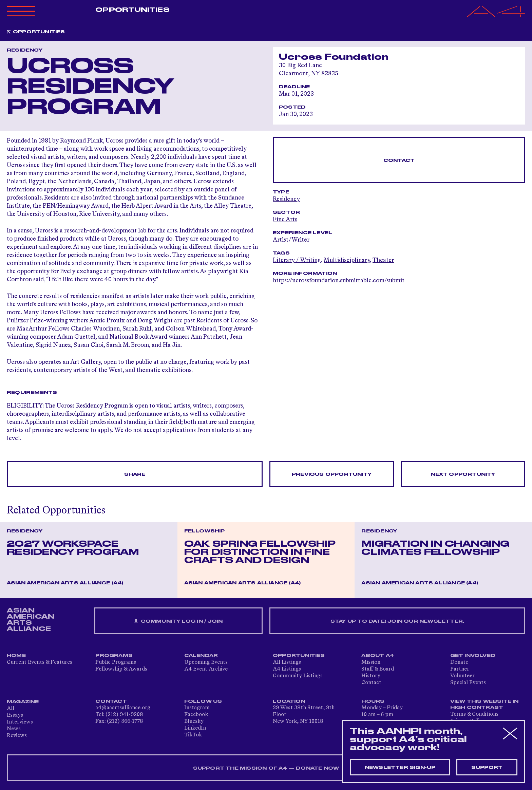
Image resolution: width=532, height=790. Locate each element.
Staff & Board (378, 669)
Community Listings (298, 676)
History (371, 676)
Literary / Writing (297, 260)
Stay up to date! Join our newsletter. (397, 621)
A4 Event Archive (206, 669)
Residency (286, 199)
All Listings (287, 662)
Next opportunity (463, 474)
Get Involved (473, 656)
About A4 (378, 656)
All (11, 709)
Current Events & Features (40, 662)
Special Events (468, 683)
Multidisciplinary (347, 260)
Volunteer (462, 676)
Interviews (20, 722)
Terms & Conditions (474, 714)
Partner (460, 669)
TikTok (193, 735)
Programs (114, 656)
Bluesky (194, 721)
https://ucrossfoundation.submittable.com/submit (339, 281)
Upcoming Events (206, 662)
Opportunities (132, 10)
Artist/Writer (291, 240)
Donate (459, 662)
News (14, 729)
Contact (399, 161)
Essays (15, 715)
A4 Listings (287, 669)
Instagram (197, 708)
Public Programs (116, 662)
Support (487, 768)
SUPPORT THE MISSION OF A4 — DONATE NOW (266, 768)
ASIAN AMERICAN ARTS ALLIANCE (31, 620)
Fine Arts (285, 220)
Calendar (201, 656)
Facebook (196, 715)
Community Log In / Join (178, 621)
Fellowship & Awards (121, 669)
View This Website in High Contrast (484, 704)
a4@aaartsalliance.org (123, 708)
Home (16, 656)
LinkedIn (195, 728)
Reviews (17, 736)
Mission (371, 662)
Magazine (23, 702)
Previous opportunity (332, 474)
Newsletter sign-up (400, 768)
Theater (383, 260)
